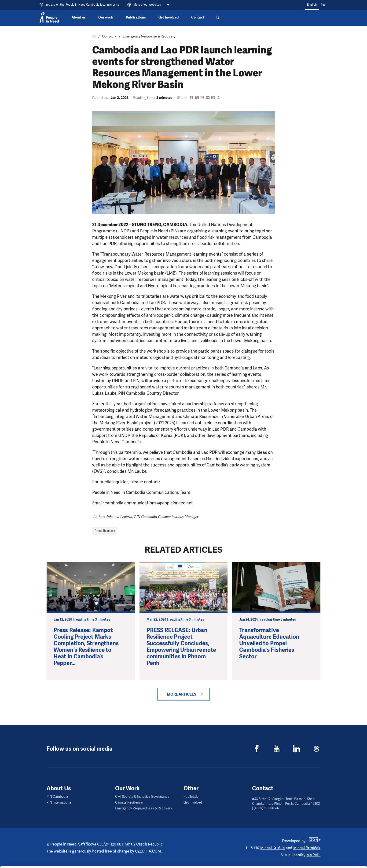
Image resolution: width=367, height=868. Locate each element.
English (312, 5)
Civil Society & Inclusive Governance (142, 797)
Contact (198, 17)
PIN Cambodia (57, 797)
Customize (328, 846)
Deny (328, 858)
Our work (106, 17)
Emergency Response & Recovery (149, 36)
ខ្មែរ (323, 5)
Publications (136, 17)
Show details (72, 862)
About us (79, 17)
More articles (182, 694)
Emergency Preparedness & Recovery (144, 808)
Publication (192, 797)
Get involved (169, 17)
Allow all (328, 835)
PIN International (59, 803)
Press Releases (105, 531)
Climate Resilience (129, 803)
